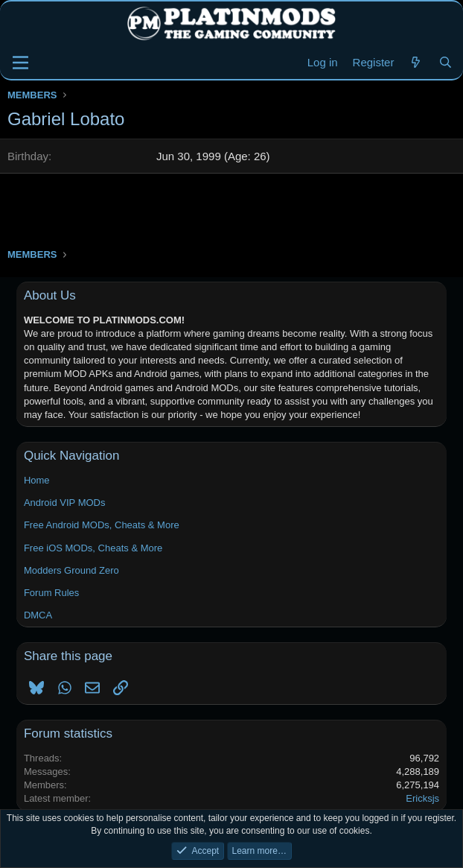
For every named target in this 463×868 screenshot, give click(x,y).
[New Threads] (416, 62)
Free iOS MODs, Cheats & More (93, 548)
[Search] (446, 62)
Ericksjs (422, 798)
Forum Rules (51, 593)
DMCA (38, 615)
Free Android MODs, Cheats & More (102, 525)
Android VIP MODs (65, 503)
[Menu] (20, 63)
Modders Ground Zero (71, 570)
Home (37, 480)
